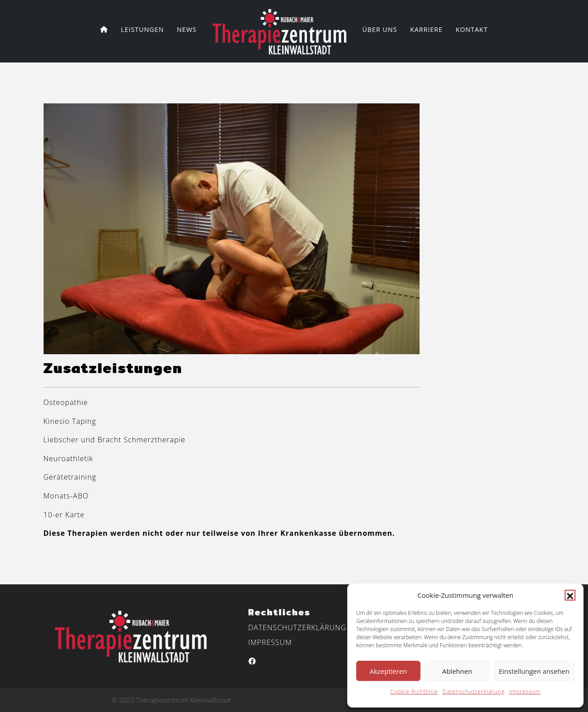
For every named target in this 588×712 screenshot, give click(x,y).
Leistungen (142, 29)
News (187, 29)
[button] (570, 595)
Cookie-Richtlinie (414, 692)
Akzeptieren (388, 671)
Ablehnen (457, 671)
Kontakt (472, 29)
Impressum (525, 692)
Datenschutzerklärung (474, 692)
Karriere (427, 29)
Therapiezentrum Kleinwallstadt (184, 700)
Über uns (380, 29)
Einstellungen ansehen (534, 671)
